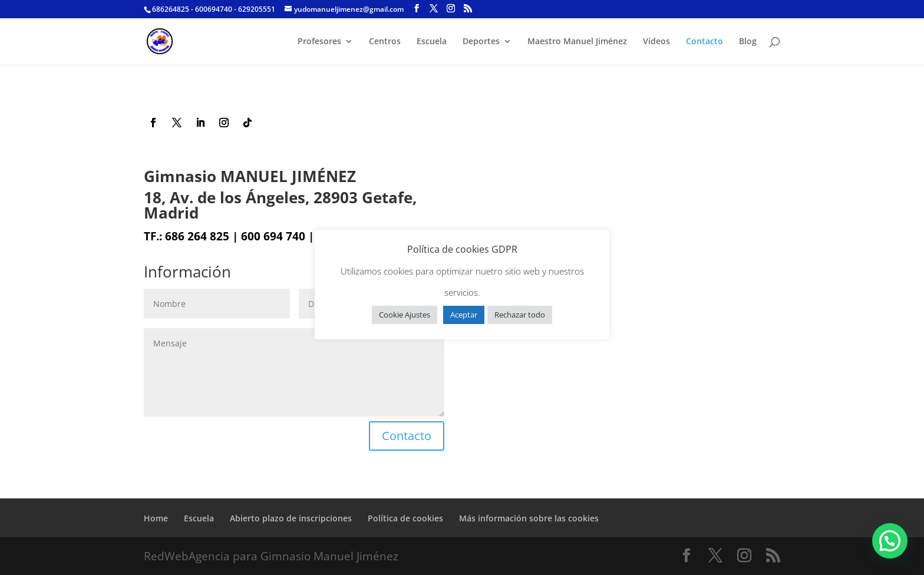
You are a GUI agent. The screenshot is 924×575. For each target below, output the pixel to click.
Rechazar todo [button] (520, 315)
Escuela (432, 42)
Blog (748, 42)
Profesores (319, 42)
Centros (385, 42)
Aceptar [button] (464, 315)
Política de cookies (405, 518)
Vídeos (656, 42)
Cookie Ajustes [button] (405, 315)
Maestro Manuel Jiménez (577, 42)
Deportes (481, 42)
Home (156, 518)
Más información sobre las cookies (529, 518)
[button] (890, 541)
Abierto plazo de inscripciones (291, 518)
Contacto (704, 42)
